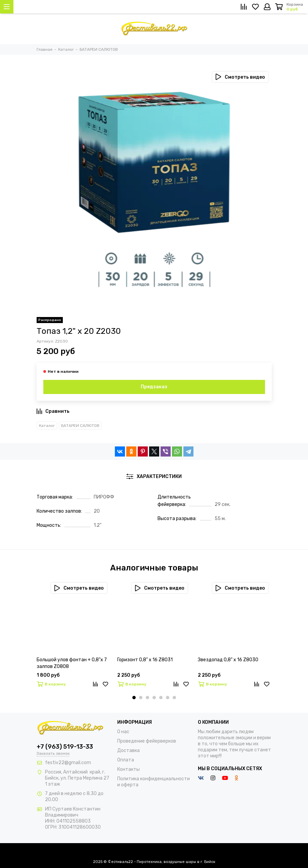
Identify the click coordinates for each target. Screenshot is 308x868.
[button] (134, 698)
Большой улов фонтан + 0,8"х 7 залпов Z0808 (72, 663)
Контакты (128, 769)
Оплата (126, 760)
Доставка (128, 751)
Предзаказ (154, 387)
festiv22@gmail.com (68, 763)
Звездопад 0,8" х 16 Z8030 (228, 660)
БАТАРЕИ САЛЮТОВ (80, 426)
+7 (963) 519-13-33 (65, 747)
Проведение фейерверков (147, 741)
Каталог (47, 426)
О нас (123, 732)
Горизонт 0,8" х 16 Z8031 (145, 660)
